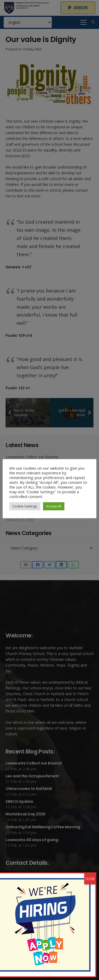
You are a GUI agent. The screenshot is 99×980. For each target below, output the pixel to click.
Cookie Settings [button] (25, 506)
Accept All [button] (54, 506)
